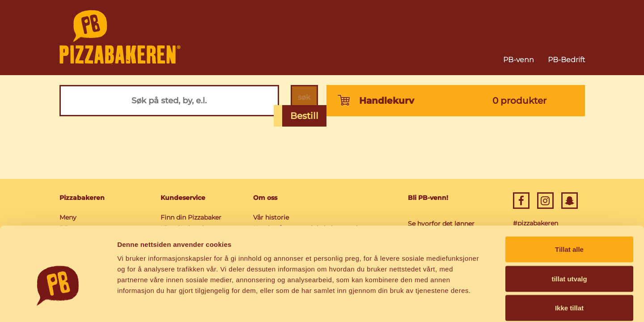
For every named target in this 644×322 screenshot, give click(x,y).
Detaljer (476, 304)
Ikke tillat (569, 263)
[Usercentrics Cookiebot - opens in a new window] (58, 305)
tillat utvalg (569, 234)
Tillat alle (569, 205)
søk (302, 101)
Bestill (304, 116)
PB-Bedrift (566, 60)
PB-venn (519, 60)
